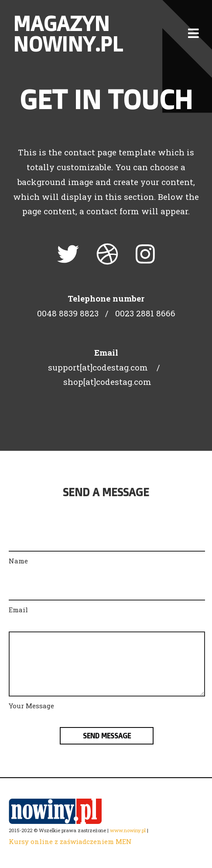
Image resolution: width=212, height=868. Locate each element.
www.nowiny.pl (128, 830)
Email (18, 610)
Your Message (31, 706)
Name (18, 561)
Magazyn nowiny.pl (68, 33)
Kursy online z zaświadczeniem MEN (70, 841)
